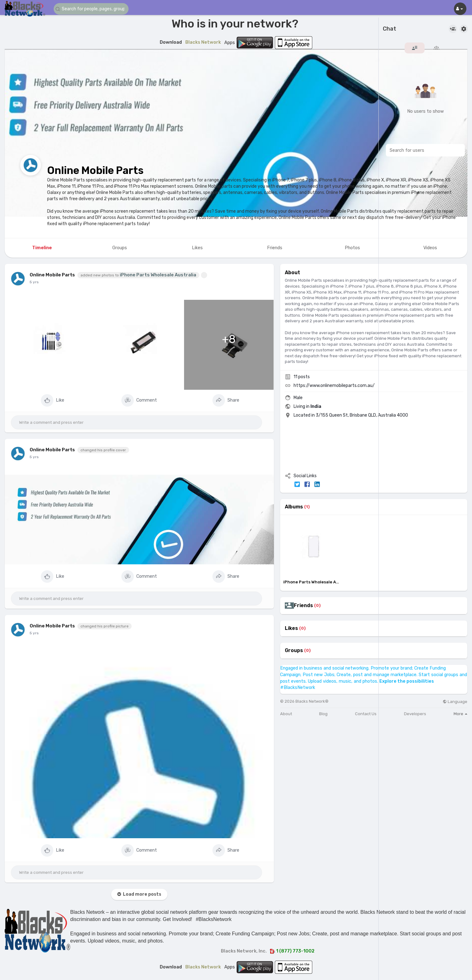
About (286, 714)
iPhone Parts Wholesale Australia (158, 275)
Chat (389, 29)
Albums (294, 507)
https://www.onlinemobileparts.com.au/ (334, 386)
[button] (91, 9)
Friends (303, 606)
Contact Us (366, 714)
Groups (294, 651)
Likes (291, 628)
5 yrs (34, 282)
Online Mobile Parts (95, 170)
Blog (323, 714)
